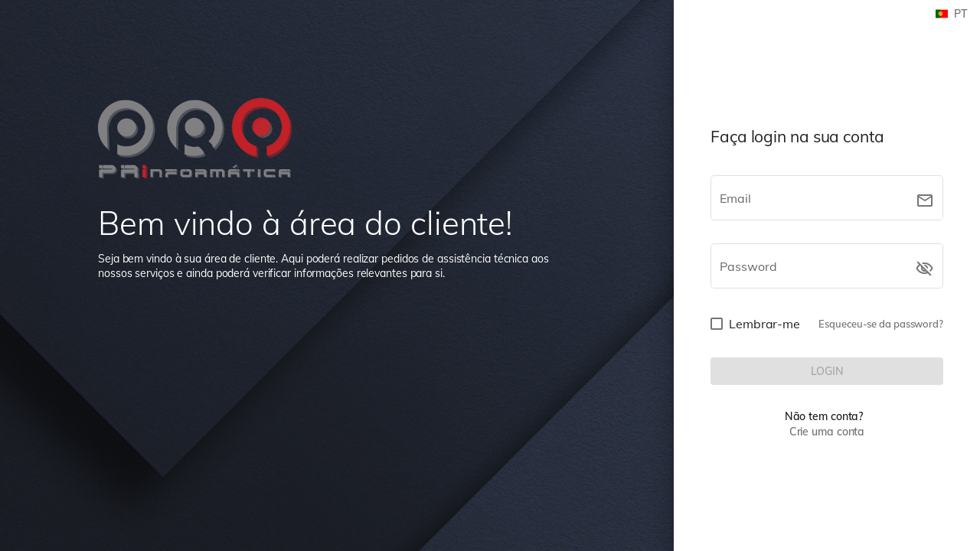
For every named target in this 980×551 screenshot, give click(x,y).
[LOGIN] (827, 371)
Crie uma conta (827, 432)
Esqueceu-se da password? (881, 324)
